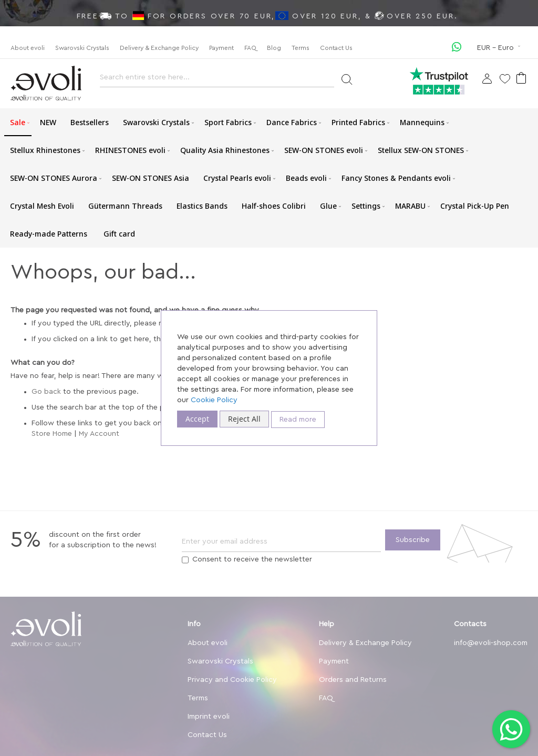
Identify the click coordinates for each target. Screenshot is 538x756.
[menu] (269, 178)
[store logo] (46, 83)
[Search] (346, 79)
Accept (197, 419)
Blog (274, 48)
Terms (301, 48)
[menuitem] (18, 122)
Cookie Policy (214, 400)
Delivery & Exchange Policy (159, 48)
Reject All (244, 419)
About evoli (28, 48)
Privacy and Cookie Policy (232, 680)
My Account (99, 434)
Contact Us (336, 48)
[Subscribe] (413, 540)
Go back (46, 392)
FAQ (250, 48)
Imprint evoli (209, 717)
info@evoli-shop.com (491, 643)
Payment (221, 48)
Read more (298, 420)
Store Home (52, 434)
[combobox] (217, 80)
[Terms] (185, 560)
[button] (500, 48)
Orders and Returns (353, 680)
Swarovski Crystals (82, 48)
